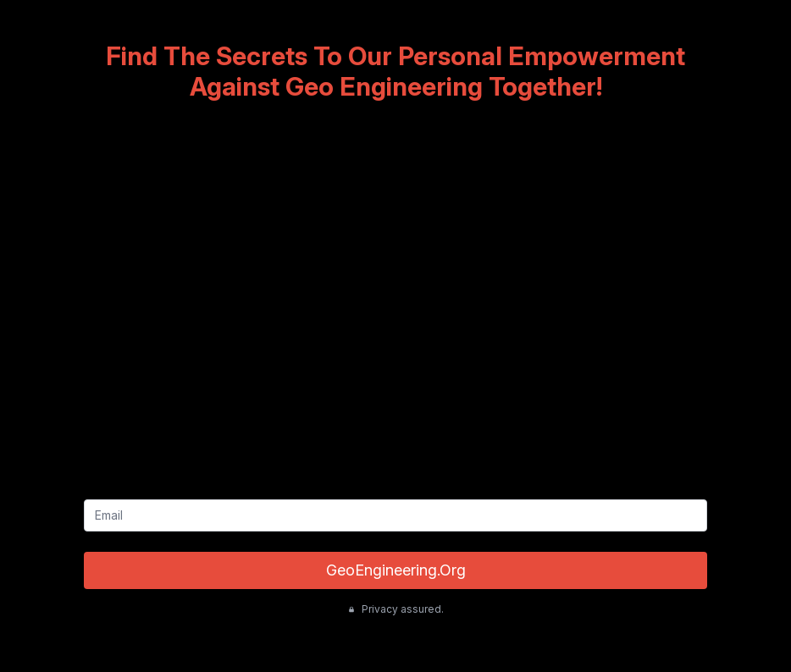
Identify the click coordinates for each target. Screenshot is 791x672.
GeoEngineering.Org (396, 570)
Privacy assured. (396, 609)
